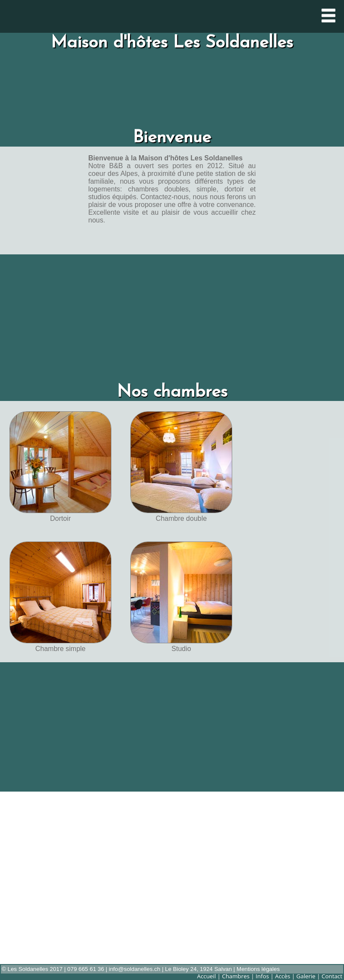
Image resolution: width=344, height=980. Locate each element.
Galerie (306, 976)
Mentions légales (258, 969)
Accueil (206, 976)
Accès (282, 976)
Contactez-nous (164, 197)
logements (104, 189)
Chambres (236, 976)
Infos (262, 976)
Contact (332, 976)
